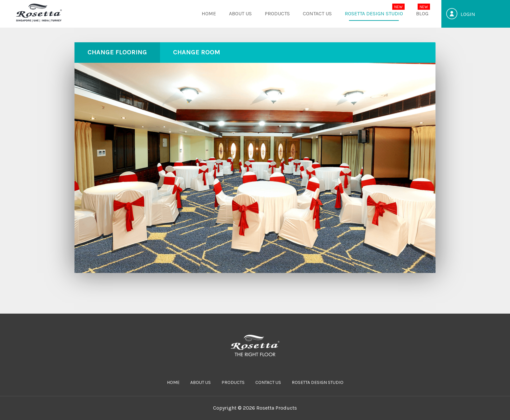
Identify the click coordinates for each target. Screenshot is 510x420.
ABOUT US (240, 14)
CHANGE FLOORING (117, 52)
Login (468, 14)
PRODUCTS (277, 14)
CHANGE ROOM (197, 52)
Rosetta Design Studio (374, 14)
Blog (422, 14)
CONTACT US (317, 14)
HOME (209, 14)
